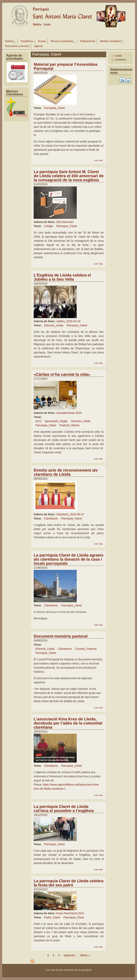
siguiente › (70, 955)
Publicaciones (88, 41)
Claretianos (51, 518)
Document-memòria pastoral (61, 636)
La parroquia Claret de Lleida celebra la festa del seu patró (68, 883)
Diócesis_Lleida (54, 325)
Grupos (42, 41)
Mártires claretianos (111, 41)
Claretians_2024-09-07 (70, 514)
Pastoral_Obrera (69, 425)
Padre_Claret (52, 917)
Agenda (38, 46)
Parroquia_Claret (54, 108)
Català (118, 56)
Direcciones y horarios (17, 46)
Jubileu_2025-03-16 (68, 321)
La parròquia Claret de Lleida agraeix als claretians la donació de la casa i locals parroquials (68, 559)
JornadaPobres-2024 (69, 413)
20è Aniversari (65, 222)
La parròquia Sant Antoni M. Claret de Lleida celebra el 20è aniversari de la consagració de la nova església (69, 176)
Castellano (121, 60)
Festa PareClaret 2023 (70, 913)
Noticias (10, 42)
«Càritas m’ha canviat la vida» (62, 374)
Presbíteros (27, 41)
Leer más (98, 160)
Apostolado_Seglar (56, 421)
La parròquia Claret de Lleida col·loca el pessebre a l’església (64, 809)
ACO (38, 421)
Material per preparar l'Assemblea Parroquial (65, 66)
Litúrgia (49, 226)
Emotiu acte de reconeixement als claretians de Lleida (66, 472)
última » (85, 955)
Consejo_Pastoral (86, 649)
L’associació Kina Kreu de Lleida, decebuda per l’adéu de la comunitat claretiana (68, 723)
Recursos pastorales (62, 42)
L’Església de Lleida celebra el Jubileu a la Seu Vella (62, 277)
